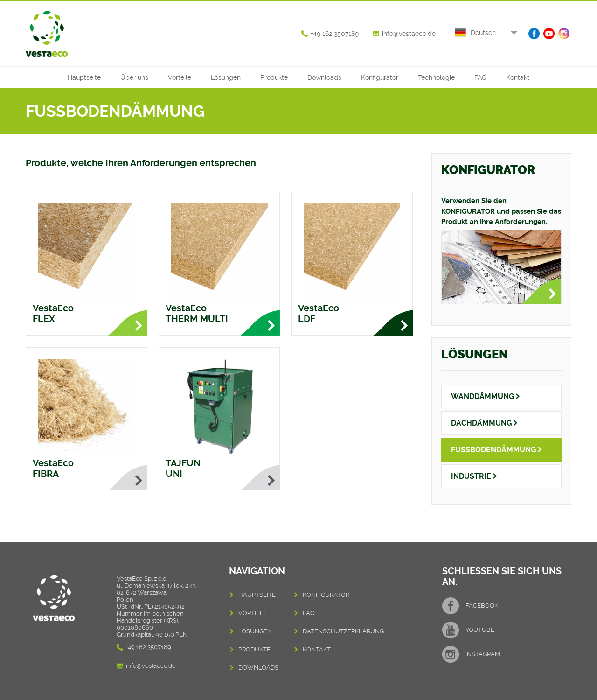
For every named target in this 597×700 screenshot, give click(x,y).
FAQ (480, 77)
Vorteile (180, 77)
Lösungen (226, 77)
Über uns (134, 77)
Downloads (324, 77)
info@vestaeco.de (409, 34)
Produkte (274, 77)
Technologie (436, 77)
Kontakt (518, 77)
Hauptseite (84, 77)
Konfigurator (380, 77)
